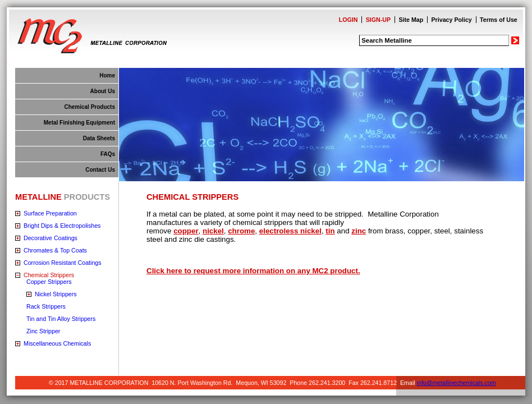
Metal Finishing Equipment (79, 123)
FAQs (108, 154)
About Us (103, 91)
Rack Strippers (46, 306)
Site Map (411, 20)
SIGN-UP (378, 20)
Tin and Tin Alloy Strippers (61, 319)
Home (107, 75)
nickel (213, 231)
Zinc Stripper (43, 331)
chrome (241, 231)
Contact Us (100, 170)
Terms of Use (499, 20)
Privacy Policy (452, 20)
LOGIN (348, 20)
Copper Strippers (49, 282)
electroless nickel (290, 231)
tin (330, 231)
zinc (359, 231)
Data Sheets (99, 138)
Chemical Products (90, 107)
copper (186, 231)
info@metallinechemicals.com (457, 383)
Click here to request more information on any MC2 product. (253, 271)
